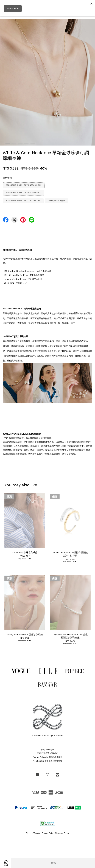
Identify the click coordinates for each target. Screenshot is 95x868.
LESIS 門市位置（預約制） (47, 753)
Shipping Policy (62, 833)
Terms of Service (33, 833)
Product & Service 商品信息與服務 (48, 757)
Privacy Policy (48, 833)
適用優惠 (7, 178)
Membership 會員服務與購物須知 (48, 761)
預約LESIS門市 (47, 750)
